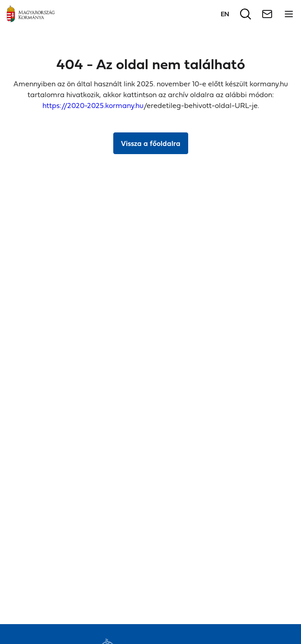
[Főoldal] (31, 14)
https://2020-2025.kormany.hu (93, 105)
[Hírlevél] (267, 14)
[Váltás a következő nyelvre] (225, 14)
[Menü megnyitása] (289, 14)
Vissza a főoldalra (151, 143)
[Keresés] (245, 14)
